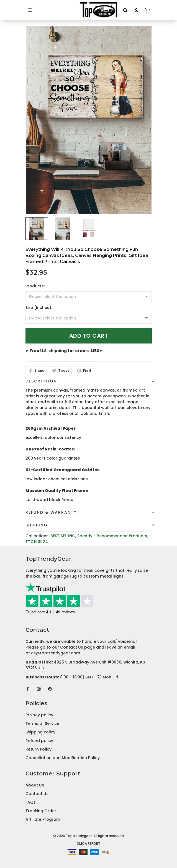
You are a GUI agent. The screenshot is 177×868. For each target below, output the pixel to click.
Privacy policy (39, 715)
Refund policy (39, 741)
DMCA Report (88, 844)
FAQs (31, 802)
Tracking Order (41, 811)
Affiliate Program (43, 819)
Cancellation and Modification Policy (63, 758)
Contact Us (37, 794)
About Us (35, 785)
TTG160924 (37, 542)
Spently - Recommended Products (112, 536)
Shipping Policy (40, 732)
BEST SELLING (63, 536)
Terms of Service (42, 723)
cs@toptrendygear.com (56, 653)
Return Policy (39, 749)
